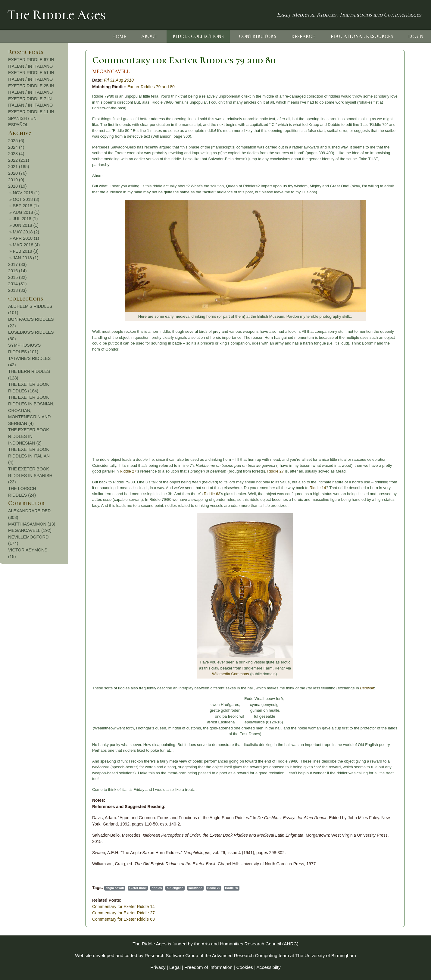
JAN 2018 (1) (389, 258)
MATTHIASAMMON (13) (395, 524)
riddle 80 (159, 888)
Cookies (245, 967)
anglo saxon (42, 888)
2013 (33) (380, 290)
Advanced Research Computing (245, 955)
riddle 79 (141, 888)
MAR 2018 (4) (389, 245)
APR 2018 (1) (389, 238)
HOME (119, 36)
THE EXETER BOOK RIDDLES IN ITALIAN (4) (392, 456)
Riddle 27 (56, 471)
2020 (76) (380, 173)
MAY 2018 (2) (389, 232)
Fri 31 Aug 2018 (46, 80)
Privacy (158, 967)
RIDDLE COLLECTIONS (198, 36)
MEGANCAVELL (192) (393, 530)
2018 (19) (380, 186)
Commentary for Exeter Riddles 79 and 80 (111, 60)
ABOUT (149, 36)
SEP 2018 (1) (389, 206)
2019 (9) (379, 180)
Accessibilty (269, 967)
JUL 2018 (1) (388, 219)
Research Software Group (171, 955)
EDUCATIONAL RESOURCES (362, 36)
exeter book (65, 888)
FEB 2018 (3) (389, 251)
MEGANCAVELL (38, 72)
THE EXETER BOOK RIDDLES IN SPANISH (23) (393, 475)
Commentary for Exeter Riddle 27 (51, 913)
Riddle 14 (245, 488)
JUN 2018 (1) (389, 225)
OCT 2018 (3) (389, 199)
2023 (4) (379, 154)
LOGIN (416, 36)
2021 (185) (382, 167)
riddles (84, 888)
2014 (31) (380, 284)
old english (103, 888)
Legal (175, 967)
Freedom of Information (208, 967)
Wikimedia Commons (158, 674)
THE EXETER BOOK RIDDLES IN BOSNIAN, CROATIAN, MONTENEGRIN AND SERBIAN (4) (394, 410)
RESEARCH (303, 36)
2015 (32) (380, 277)
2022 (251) (382, 160)
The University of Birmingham (325, 955)
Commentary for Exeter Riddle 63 (51, 919)
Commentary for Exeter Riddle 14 (51, 907)
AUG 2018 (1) (389, 212)
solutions (123, 888)
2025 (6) (379, 141)
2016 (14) (380, 271)
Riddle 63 (139, 494)
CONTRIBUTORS (258, 36)
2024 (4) (379, 147)
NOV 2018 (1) (389, 193)
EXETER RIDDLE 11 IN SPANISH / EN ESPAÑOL (394, 118)
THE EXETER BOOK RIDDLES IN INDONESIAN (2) (392, 436)
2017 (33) (380, 264)
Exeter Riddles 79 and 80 (78, 87)
